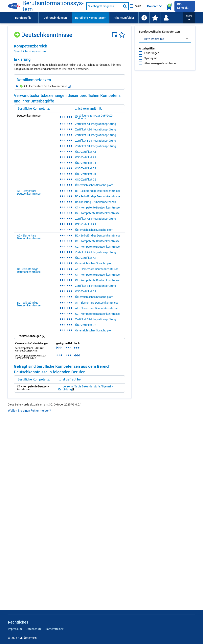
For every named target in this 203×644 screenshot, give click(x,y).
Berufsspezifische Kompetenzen (159, 40)
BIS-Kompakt (183, 6)
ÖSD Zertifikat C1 (86, 174)
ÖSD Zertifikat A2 (86, 157)
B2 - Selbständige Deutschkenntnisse (98, 196)
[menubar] (96, 18)
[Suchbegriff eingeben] (104, 6)
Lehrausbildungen (55, 18)
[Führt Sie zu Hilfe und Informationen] (144, 18)
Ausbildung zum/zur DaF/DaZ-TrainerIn (94, 117)
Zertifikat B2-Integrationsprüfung (96, 141)
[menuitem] (23, 18)
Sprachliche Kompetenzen (30, 51)
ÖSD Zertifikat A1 (86, 152)
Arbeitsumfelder (124, 18)
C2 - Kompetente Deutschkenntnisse (97, 213)
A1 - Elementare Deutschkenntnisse (29, 192)
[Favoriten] (122, 35)
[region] (69, 48)
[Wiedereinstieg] (166, 18)
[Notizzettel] (115, 35)
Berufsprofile (23, 18)
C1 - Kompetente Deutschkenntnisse (97, 208)
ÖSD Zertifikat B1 (86, 163)
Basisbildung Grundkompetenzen (96, 202)
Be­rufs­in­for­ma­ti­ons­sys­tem (53, 6)
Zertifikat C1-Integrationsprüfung (96, 146)
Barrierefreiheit (55, 629)
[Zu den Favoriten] (155, 18)
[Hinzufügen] (18, 33)
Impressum (15, 629)
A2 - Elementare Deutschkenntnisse (29, 237)
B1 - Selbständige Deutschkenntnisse (98, 191)
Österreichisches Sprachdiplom (94, 185)
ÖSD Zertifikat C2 (86, 180)
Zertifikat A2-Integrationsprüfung (96, 129)
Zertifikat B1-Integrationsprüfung (96, 135)
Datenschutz (34, 629)
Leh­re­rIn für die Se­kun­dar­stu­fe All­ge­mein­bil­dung (88, 388)
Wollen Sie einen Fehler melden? (29, 411)
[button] (189, 18)
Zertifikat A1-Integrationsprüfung (96, 124)
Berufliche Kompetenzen (91, 18)
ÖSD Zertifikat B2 (86, 168)
